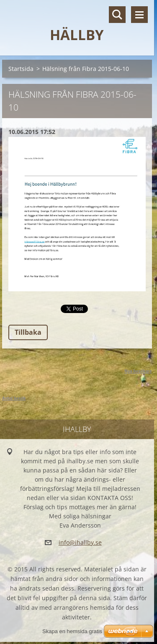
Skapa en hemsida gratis (72, 631)
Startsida (21, 69)
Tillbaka (28, 332)
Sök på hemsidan (117, 15)
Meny (139, 15)
